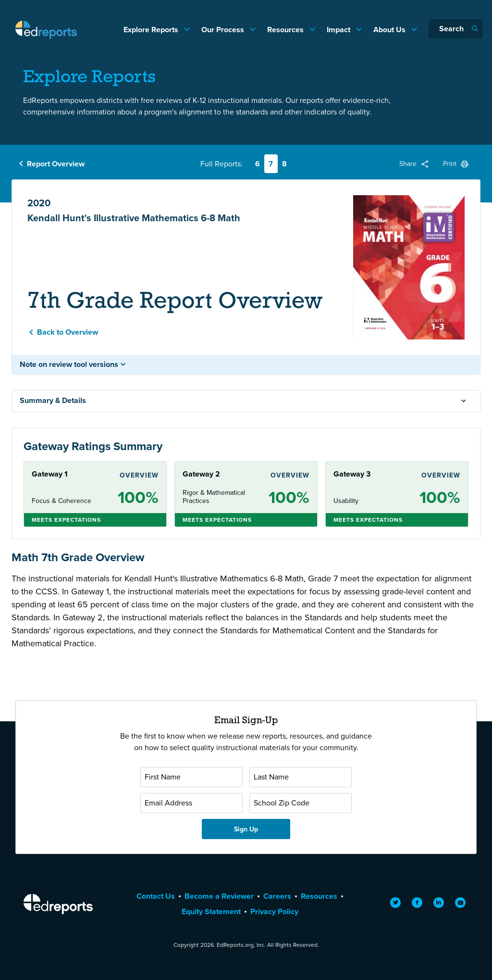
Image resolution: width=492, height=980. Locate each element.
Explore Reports (152, 30)
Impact (339, 30)
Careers (277, 896)
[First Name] (191, 777)
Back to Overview (68, 332)
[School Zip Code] (301, 803)
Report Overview (56, 164)
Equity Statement (211, 911)
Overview (139, 475)
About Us (390, 30)
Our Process (224, 30)
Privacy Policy (274, 911)
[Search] (455, 29)
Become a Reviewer (219, 896)
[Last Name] (301, 777)
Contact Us (156, 896)
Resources (286, 30)
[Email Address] (191, 803)
